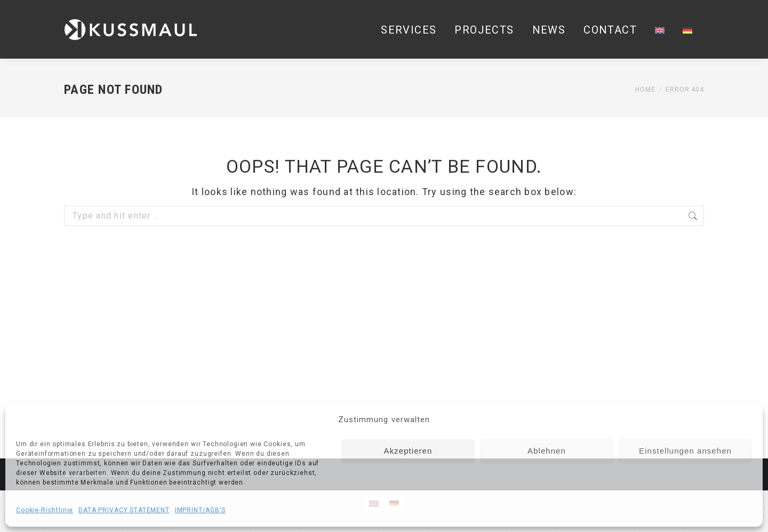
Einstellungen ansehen (685, 451)
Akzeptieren (408, 451)
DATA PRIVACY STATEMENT (124, 510)
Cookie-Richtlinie (45, 510)
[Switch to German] (687, 30)
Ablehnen (547, 451)
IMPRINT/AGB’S (200, 510)
